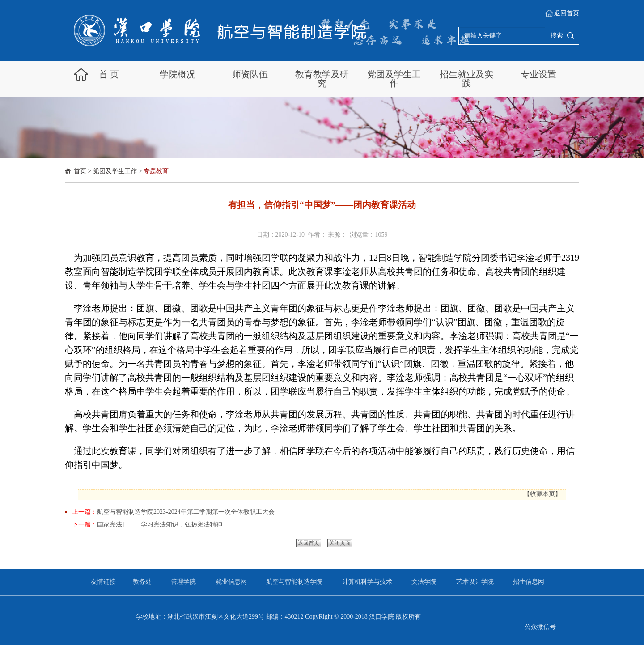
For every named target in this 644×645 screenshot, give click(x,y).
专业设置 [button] (538, 74)
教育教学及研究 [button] (322, 79)
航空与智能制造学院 (294, 582)
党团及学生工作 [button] (394, 79)
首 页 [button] (109, 74)
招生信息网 (529, 582)
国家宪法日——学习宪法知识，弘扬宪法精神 (160, 524)
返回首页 (567, 13)
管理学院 (183, 582)
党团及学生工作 (115, 171)
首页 (80, 171)
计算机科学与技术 (367, 582)
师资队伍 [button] (250, 74)
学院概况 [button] (178, 74)
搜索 (557, 36)
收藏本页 (542, 494)
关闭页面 (340, 543)
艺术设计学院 (475, 582)
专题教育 (156, 171)
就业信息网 (231, 582)
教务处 (142, 582)
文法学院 (424, 582)
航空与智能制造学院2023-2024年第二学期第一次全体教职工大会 (186, 512)
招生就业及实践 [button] (466, 79)
